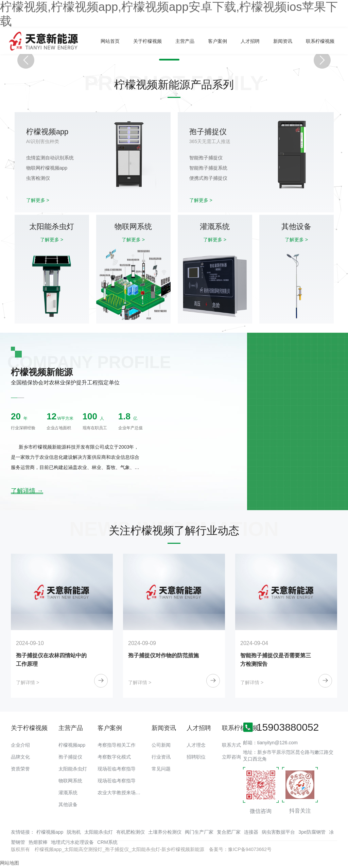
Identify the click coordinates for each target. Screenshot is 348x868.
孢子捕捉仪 (70, 757)
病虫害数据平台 (278, 832)
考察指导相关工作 (117, 745)
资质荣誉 (20, 769)
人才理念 (196, 745)
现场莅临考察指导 (117, 769)
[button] (162, 60)
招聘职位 (196, 757)
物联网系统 (70, 781)
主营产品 (185, 41)
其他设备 (68, 804)
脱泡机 (74, 832)
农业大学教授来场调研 (121, 793)
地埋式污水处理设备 (72, 842)
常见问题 (161, 769)
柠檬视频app (72, 745)
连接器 (251, 832)
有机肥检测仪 (130, 832)
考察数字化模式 (114, 757)
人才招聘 (250, 41)
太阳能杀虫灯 (73, 769)
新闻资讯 (283, 41)
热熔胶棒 (38, 842)
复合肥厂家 (229, 832)
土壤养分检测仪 (165, 832)
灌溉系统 (68, 793)
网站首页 (110, 41)
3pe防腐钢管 (312, 832)
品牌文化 (20, 757)
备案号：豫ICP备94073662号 (240, 849)
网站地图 (10, 863)
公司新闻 (161, 745)
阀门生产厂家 (199, 832)
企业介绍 (20, 745)
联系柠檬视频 (320, 41)
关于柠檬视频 (147, 41)
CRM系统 (107, 842)
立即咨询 (231, 757)
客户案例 (217, 41)
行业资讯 (161, 757)
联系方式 (231, 745)
